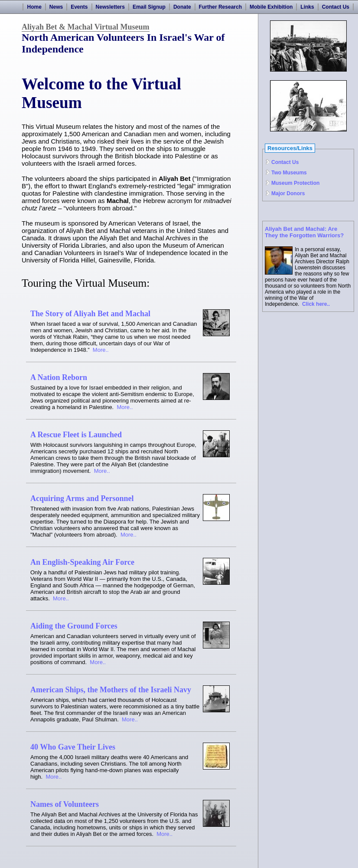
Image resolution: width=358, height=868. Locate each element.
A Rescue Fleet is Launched (76, 435)
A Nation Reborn (59, 377)
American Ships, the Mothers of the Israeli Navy (111, 690)
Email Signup (149, 7)
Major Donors (288, 193)
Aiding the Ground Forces (74, 626)
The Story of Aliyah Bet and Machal (90, 314)
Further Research (220, 7)
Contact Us (336, 7)
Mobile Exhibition (271, 7)
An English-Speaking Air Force (82, 562)
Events (79, 7)
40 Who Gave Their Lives (73, 747)
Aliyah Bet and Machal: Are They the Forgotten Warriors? (304, 232)
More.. (101, 350)
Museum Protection (295, 183)
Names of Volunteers (65, 804)
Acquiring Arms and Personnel (82, 498)
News (56, 7)
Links (307, 7)
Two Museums (289, 173)
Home (34, 7)
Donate (182, 7)
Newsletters (110, 7)
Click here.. (316, 304)
